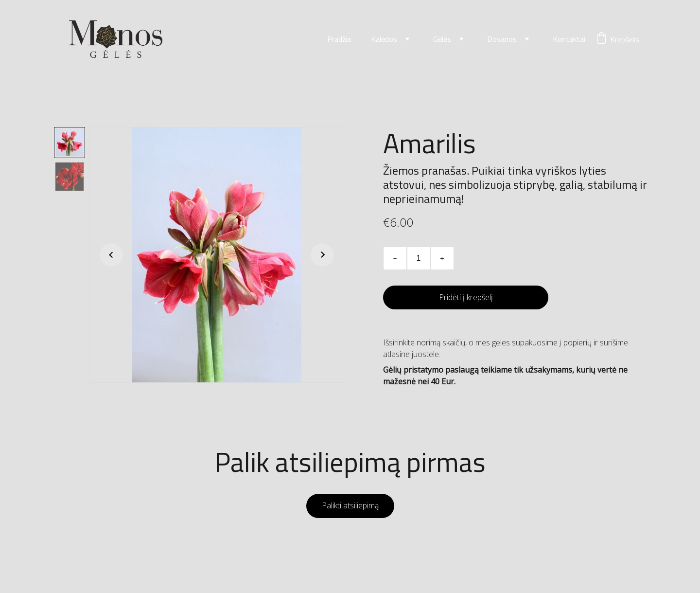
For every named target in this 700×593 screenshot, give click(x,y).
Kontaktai (569, 39)
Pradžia (339, 39)
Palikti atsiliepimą (350, 505)
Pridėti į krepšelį (466, 297)
